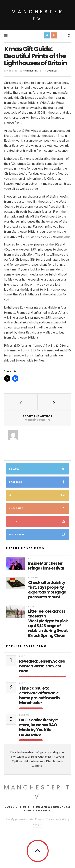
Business (52, 71)
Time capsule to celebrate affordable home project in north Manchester (39, 695)
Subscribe (39, 508)
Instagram (39, 534)
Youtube (39, 521)
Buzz (31, 558)
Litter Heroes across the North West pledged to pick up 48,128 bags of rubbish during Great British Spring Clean (48, 623)
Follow (39, 469)
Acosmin (38, 825)
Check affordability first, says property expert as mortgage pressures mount (47, 590)
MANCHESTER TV (37, 792)
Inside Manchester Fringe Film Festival (46, 566)
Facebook (39, 482)
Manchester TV (38, 15)
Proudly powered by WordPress (23, 819)
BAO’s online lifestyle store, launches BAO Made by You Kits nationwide (38, 727)
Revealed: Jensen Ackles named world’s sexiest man (42, 666)
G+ (39, 495)
